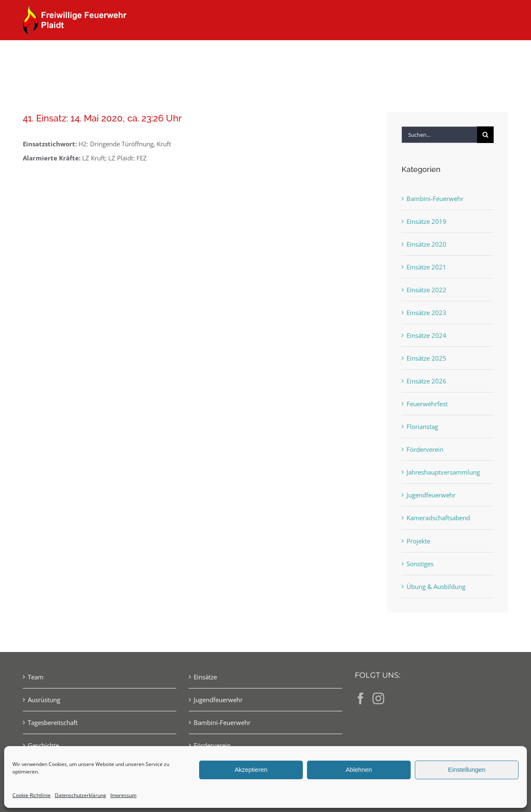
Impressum (123, 795)
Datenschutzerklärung (80, 795)
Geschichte (43, 745)
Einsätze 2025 (426, 358)
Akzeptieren (251, 770)
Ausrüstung (44, 700)
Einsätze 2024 (426, 335)
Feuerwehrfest (427, 404)
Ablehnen (359, 770)
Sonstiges (420, 564)
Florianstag (422, 427)
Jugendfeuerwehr (431, 495)
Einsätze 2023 (426, 313)
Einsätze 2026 (426, 381)
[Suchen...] (439, 135)
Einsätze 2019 (426, 221)
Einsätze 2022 (426, 290)
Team (36, 677)
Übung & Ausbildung (436, 587)
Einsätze (205, 677)
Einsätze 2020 (426, 244)
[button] (495, 55)
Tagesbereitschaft (53, 722)
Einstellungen (467, 770)
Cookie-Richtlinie (32, 795)
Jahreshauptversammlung (443, 472)
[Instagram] (378, 698)
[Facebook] (360, 698)
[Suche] (485, 135)
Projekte (418, 541)
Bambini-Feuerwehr (435, 199)
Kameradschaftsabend (438, 518)
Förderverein (425, 449)
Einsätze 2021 (426, 267)
